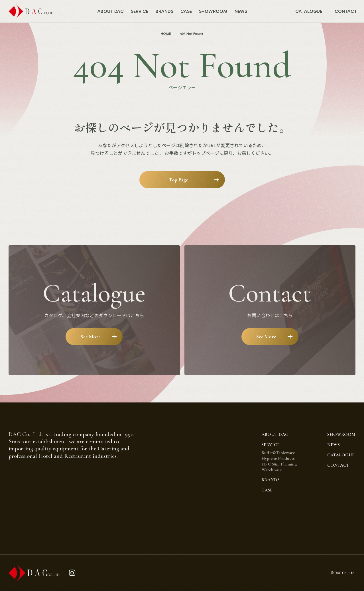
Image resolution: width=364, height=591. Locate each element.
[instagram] (72, 573)
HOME (166, 34)
